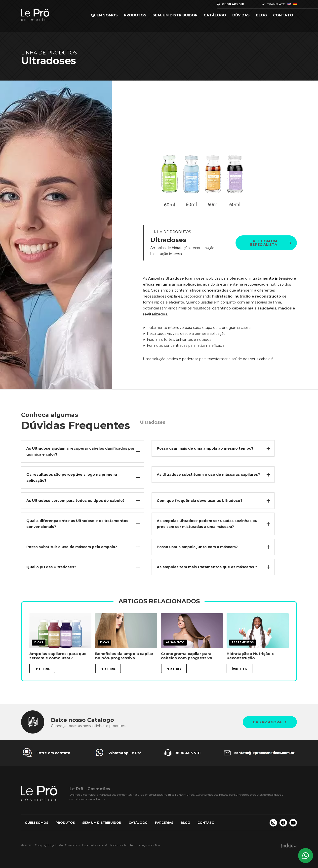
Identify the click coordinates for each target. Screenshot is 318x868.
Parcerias (164, 823)
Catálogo (215, 15)
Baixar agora (270, 722)
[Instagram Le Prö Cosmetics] (273, 823)
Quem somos (104, 15)
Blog (261, 15)
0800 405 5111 (230, 4)
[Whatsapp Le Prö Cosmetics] (306, 856)
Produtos (135, 15)
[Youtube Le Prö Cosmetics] (293, 823)
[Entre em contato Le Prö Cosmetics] (46, 753)
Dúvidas (241, 15)
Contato (283, 15)
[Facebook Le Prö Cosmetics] (283, 823)
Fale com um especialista (271, 243)
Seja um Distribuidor (175, 15)
